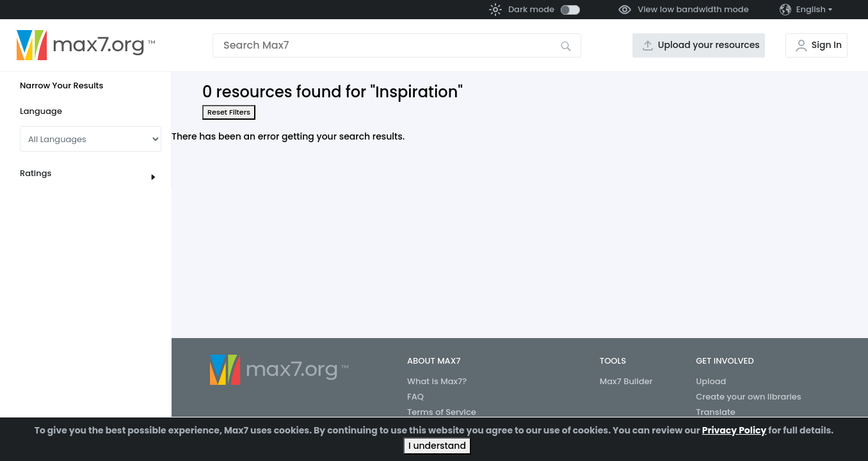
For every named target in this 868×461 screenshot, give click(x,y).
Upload (711, 381)
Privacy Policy (735, 430)
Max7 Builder (626, 381)
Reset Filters (229, 112)
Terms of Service (442, 412)
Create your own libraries (749, 397)
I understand (437, 446)
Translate (716, 412)
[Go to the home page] (86, 45)
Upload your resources (709, 45)
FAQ (415, 397)
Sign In (827, 45)
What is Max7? (437, 381)
